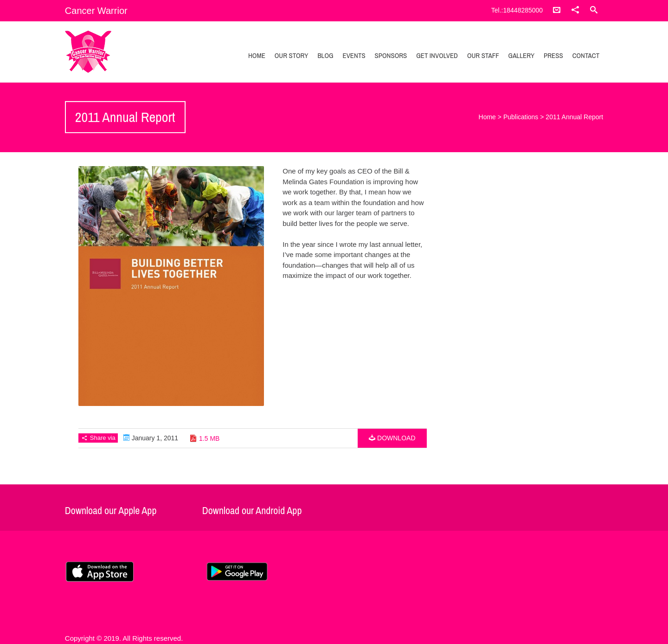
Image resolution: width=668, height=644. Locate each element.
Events (354, 55)
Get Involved (437, 55)
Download (392, 438)
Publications (521, 117)
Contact (586, 55)
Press (553, 55)
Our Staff (483, 55)
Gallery (522, 55)
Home (257, 55)
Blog (325, 55)
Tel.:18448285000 (517, 10)
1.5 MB (209, 438)
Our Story (292, 55)
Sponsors (391, 55)
